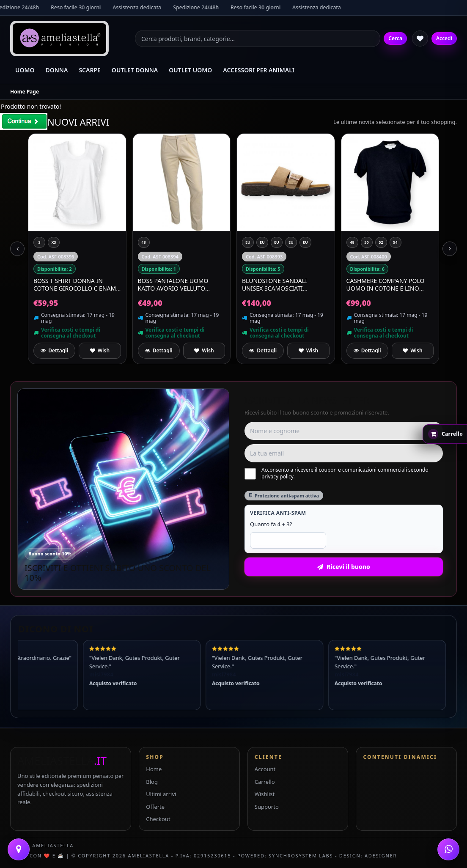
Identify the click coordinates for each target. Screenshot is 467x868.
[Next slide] (450, 249)
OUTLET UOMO (190, 70)
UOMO (25, 70)
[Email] (344, 453)
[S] (39, 242)
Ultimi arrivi (161, 794)
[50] (367, 242)
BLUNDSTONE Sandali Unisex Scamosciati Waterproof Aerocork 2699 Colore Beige (285, 284)
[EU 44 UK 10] (291, 242)
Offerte (155, 807)
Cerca (395, 38)
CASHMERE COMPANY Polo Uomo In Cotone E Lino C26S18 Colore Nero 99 (386, 284)
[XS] (54, 242)
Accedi (444, 38)
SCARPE (89, 70)
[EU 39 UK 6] (305, 242)
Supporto (267, 807)
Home (154, 769)
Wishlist (265, 794)
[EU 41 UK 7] (262, 242)
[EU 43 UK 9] (277, 242)
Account (265, 769)
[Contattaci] (19, 849)
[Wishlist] (420, 38)
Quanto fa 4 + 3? (271, 524)
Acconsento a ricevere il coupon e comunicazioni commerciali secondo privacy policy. (337, 473)
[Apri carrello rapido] (445, 434)
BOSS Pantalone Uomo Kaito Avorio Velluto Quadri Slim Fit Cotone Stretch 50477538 (174, 284)
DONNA (57, 70)
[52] (381, 242)
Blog (152, 782)
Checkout (158, 819)
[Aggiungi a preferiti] (100, 351)
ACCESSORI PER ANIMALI (259, 70)
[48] (144, 242)
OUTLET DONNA (135, 70)
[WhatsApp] (448, 849)
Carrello (265, 782)
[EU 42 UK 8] (248, 242)
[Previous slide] (17, 249)
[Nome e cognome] (344, 431)
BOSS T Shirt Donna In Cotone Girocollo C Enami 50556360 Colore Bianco (76, 284)
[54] (396, 242)
